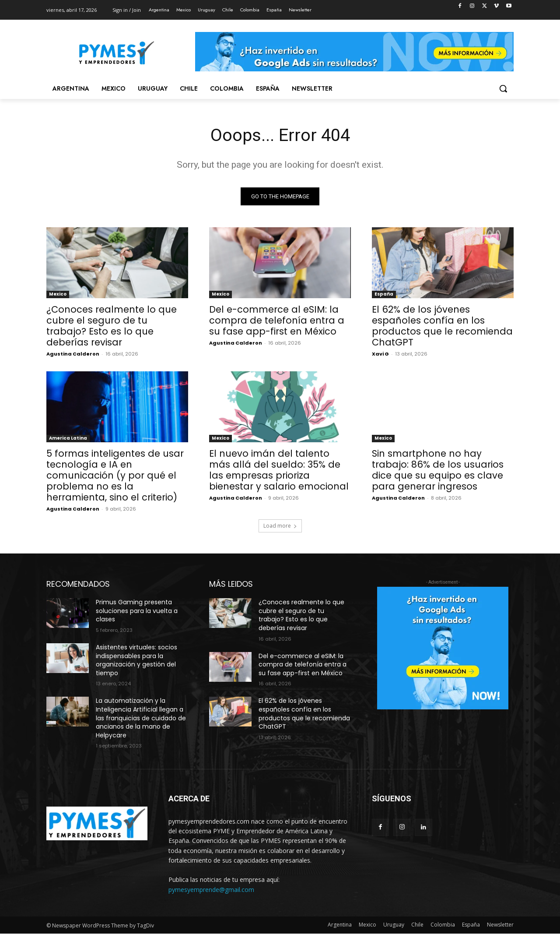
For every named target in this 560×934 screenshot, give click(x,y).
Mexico (58, 294)
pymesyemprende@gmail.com (211, 890)
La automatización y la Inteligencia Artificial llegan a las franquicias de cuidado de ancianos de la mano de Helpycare (141, 718)
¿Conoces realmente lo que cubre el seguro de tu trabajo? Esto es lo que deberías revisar (112, 326)
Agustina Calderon (73, 354)
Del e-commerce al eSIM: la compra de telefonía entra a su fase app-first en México (277, 321)
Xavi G (380, 354)
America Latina (68, 439)
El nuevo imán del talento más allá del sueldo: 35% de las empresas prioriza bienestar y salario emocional (279, 470)
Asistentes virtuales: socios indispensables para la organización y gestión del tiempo (136, 661)
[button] (503, 88)
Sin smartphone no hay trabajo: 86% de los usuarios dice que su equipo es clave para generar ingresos (438, 470)
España (384, 294)
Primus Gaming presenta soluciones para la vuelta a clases (137, 611)
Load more (280, 526)
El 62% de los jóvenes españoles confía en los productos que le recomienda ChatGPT (442, 326)
